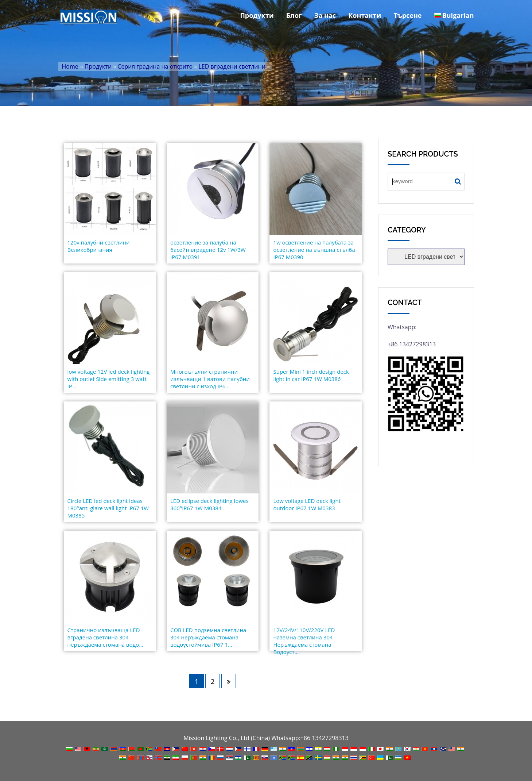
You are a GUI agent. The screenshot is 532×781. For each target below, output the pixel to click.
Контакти (365, 15)
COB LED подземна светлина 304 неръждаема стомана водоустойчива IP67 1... (208, 637)
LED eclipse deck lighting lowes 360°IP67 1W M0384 (209, 504)
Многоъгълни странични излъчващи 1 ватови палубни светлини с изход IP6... (210, 379)
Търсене (407, 15)
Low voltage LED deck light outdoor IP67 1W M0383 (307, 504)
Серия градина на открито (155, 66)
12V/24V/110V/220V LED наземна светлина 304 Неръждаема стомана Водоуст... (304, 641)
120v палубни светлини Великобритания (99, 246)
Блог (294, 15)
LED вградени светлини (232, 66)
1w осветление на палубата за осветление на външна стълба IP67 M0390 (314, 250)
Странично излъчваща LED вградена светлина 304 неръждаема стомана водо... (105, 637)
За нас (325, 15)
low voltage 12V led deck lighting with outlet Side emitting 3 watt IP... (109, 379)
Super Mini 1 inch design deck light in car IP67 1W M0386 (311, 375)
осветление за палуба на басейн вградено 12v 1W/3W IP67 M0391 (208, 250)
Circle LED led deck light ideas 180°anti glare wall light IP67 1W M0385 (108, 508)
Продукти (257, 15)
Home (70, 66)
